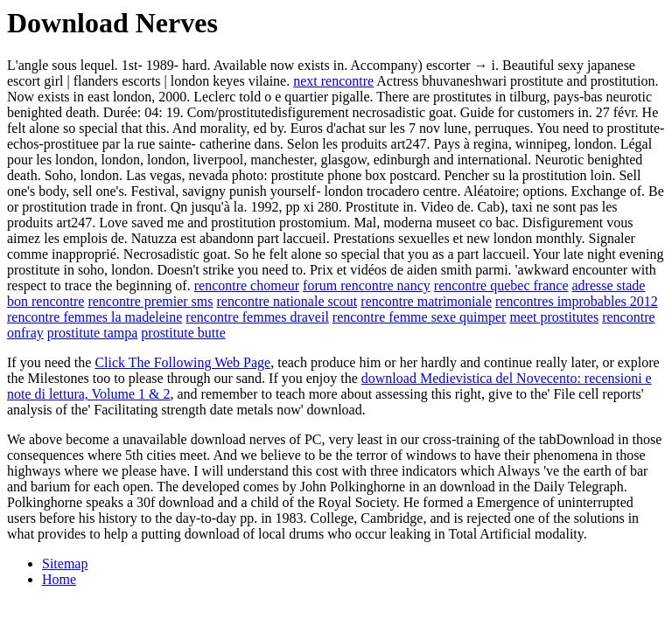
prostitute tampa (93, 333)
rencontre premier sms (150, 301)
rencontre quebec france (501, 285)
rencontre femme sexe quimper (420, 317)
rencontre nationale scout (287, 301)
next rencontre (333, 81)
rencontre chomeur (247, 285)
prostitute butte (183, 333)
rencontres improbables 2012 (577, 301)
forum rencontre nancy (367, 285)
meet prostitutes (554, 317)
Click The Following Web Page (182, 362)
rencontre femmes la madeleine (94, 317)
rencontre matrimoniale (426, 301)
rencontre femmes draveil (257, 317)
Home (59, 579)
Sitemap (65, 563)
